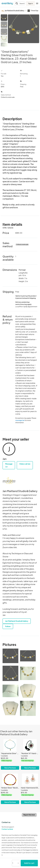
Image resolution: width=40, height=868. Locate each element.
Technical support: (10, 828)
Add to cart (29, 863)
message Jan (20, 420)
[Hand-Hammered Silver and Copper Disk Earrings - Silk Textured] (30, 789)
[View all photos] (24, 30)
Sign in (30, 3)
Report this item (29, 815)
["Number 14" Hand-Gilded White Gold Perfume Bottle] (30, 754)
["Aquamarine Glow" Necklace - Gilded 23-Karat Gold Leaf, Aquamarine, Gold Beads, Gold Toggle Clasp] (10, 754)
